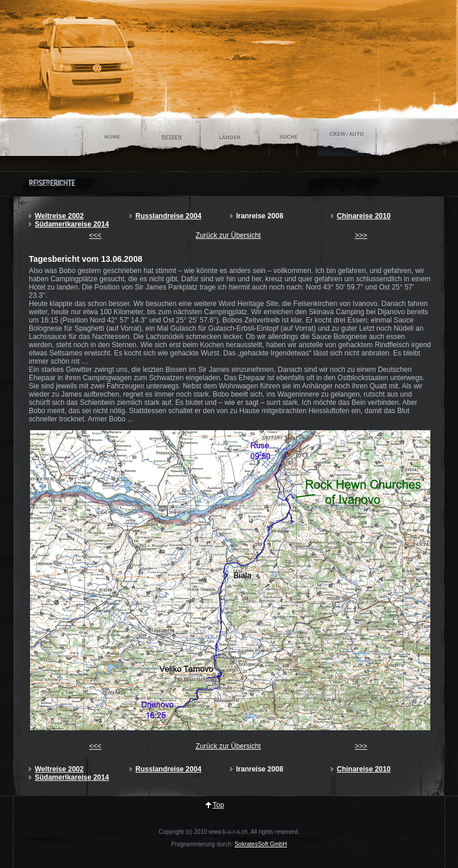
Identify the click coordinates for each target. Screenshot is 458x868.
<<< (95, 235)
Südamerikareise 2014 (72, 224)
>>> (361, 235)
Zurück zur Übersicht (228, 235)
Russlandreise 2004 (168, 216)
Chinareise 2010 (364, 216)
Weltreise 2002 (59, 216)
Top (218, 805)
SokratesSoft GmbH (260, 844)
